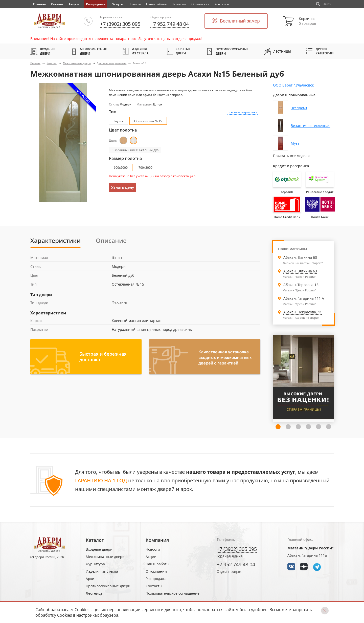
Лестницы (277, 51)
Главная (35, 63)
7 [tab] (329, 427)
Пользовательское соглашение (173, 593)
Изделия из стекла (135, 51)
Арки (90, 579)
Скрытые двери (179, 51)
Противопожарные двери (227, 51)
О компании (200, 4)
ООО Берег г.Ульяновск (293, 85)
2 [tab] (278, 427)
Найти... (325, 4)
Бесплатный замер (236, 21)
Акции (74, 4)
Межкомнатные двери (89, 51)
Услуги (118, 4)
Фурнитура (95, 564)
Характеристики (55, 240)
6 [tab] (318, 427)
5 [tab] (308, 427)
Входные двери (43, 51)
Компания (157, 540)
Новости (135, 4)
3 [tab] (288, 427)
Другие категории (320, 51)
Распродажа (96, 4)
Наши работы (156, 4)
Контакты (222, 4)
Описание (111, 240)
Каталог (57, 4)
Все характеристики (243, 112)
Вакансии (179, 4)
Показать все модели (291, 156)
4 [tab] (298, 427)
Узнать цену (123, 187)
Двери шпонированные (112, 63)
